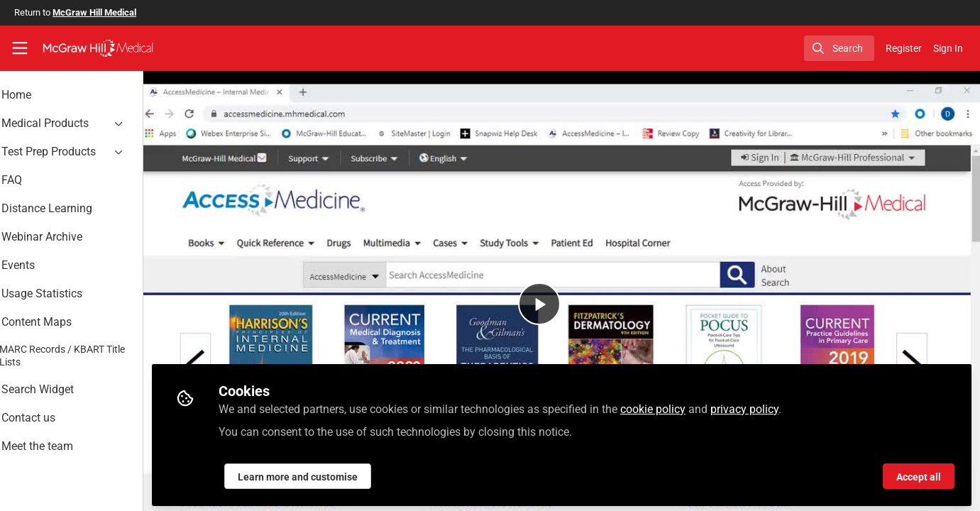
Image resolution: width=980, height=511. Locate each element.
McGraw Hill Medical (94, 12)
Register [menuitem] (904, 48)
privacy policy (783, 406)
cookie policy (691, 406)
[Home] (98, 48)
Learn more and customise (336, 473)
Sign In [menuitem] (948, 48)
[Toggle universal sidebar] (20, 48)
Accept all (919, 473)
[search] (839, 48)
